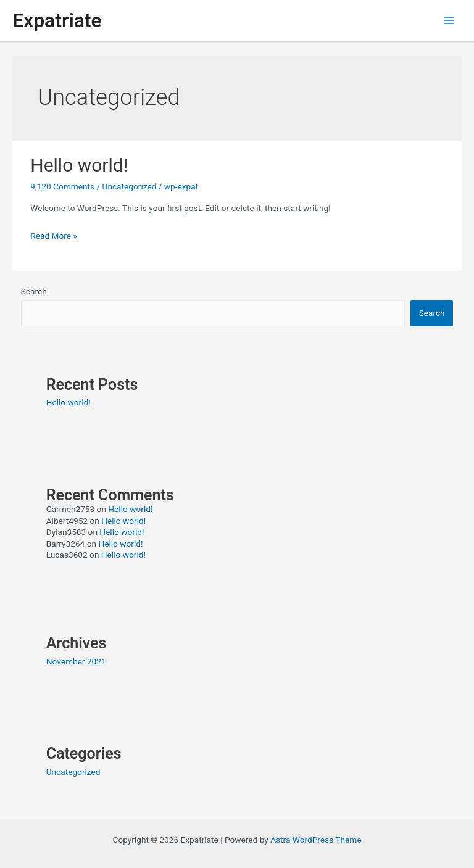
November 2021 (76, 661)
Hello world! (79, 165)
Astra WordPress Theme (316, 840)
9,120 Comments (62, 186)
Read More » (54, 236)
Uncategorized (130, 186)
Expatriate (57, 20)
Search (34, 291)
